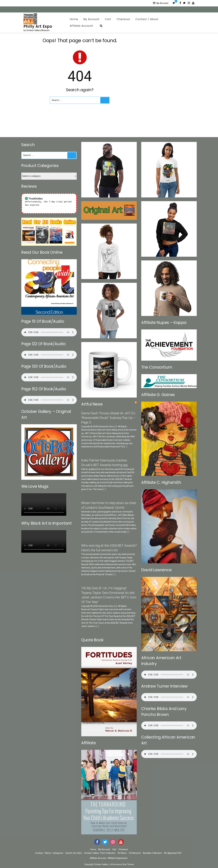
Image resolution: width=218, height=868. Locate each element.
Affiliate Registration (118, 858)
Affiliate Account (83, 26)
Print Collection (108, 853)
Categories (58, 853)
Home (74, 19)
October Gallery (92, 853)
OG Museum (135, 853)
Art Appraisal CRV (173, 853)
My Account (162, 3)
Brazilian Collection (152, 853)
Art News (122, 853)
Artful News (92, 404)
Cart (108, 19)
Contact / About (149, 19)
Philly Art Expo (38, 26)
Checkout (123, 19)
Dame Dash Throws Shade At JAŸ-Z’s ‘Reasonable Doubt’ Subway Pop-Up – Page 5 (108, 418)
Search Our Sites (74, 853)
